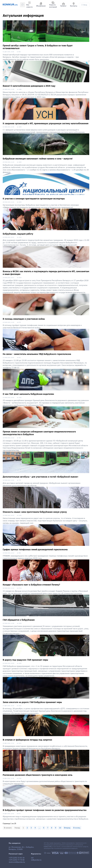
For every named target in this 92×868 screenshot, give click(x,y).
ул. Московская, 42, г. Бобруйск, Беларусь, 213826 (21, 848)
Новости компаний (53, 5)
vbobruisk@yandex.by (17, 862)
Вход (84, 5)
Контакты (74, 5)
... (39, 828)
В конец (77, 828)
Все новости (29, 5)
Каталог (63, 5)
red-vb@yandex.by (36, 859)
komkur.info (48, 847)
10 (60, 828)
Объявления (41, 5)
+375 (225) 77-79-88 (17, 860)
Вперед (67, 828)
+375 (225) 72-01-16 (17, 858)
